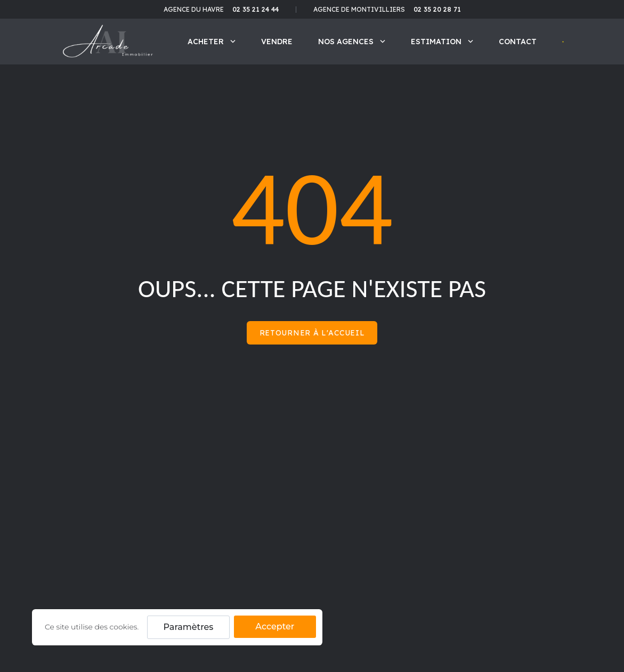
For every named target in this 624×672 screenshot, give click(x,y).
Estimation (442, 42)
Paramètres (189, 627)
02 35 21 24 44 (256, 9)
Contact (518, 42)
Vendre (277, 42)
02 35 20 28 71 (437, 9)
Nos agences (352, 42)
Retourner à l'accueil (312, 333)
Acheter (212, 42)
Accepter (275, 626)
